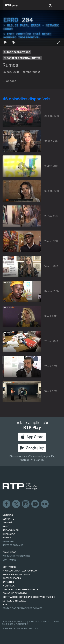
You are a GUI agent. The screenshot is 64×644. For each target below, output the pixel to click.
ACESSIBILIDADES (12, 578)
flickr (45, 504)
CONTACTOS (9, 567)
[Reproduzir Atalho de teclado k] (5, 42)
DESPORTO (8, 519)
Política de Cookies (39, 622)
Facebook (7, 504)
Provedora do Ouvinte (16, 574)
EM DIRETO (8, 541)
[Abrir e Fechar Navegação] (60, 6)
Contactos (9, 560)
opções (9, 81)
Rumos (10, 65)
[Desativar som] (14, 42)
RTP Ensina (9, 534)
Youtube (35, 504)
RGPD (5, 604)
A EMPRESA (9, 586)
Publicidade (22, 624)
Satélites (8, 582)
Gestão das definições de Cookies (22, 608)
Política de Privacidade (14, 622)
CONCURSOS (9, 552)
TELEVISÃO (8, 523)
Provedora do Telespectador (20, 571)
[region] (32, 28)
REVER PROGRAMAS (13, 545)
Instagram (26, 504)
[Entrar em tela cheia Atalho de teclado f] (59, 42)
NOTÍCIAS (8, 515)
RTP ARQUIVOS (11, 530)
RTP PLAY (8, 538)
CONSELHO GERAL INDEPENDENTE (20, 589)
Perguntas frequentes (16, 556)
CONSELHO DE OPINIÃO (15, 593)
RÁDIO (6, 526)
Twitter (16, 504)
